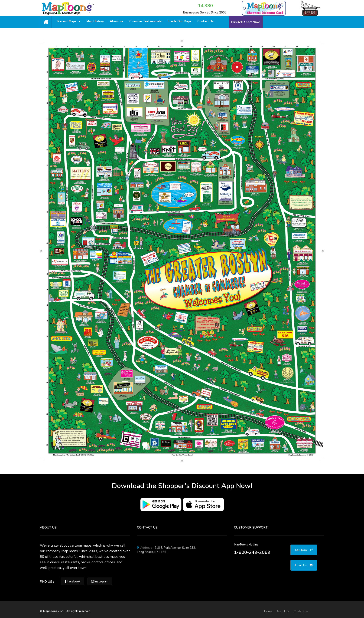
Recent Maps (69, 21)
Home (268, 611)
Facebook (73, 582)
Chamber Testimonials (145, 21)
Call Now (304, 550)
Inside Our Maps (179, 21)
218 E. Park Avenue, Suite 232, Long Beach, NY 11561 (166, 550)
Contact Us (205, 21)
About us (117, 21)
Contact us (301, 611)
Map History (95, 21)
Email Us (304, 565)
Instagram (100, 582)
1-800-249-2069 (252, 552)
